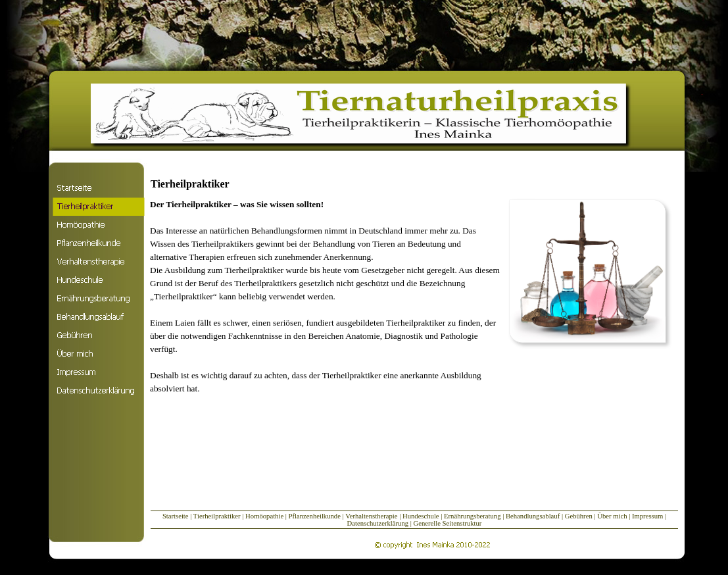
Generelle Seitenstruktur (448, 523)
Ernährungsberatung (472, 516)
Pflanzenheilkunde (315, 516)
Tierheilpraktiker (217, 516)
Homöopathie (264, 516)
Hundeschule (421, 516)
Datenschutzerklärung (378, 523)
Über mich (612, 516)
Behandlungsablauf (533, 516)
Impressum (648, 516)
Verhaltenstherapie (371, 516)
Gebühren (580, 516)
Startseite (176, 516)
